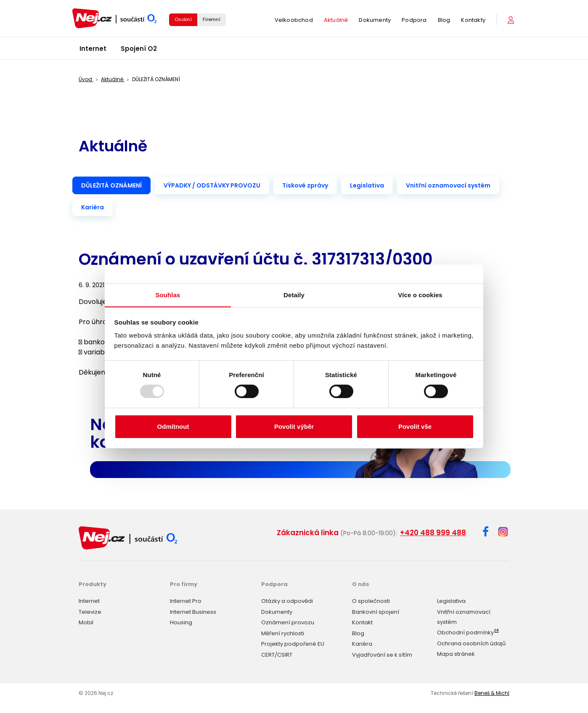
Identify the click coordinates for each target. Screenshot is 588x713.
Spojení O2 (139, 50)
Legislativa (367, 185)
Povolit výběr (294, 426)
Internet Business (193, 611)
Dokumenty (375, 21)
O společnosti (371, 601)
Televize (90, 611)
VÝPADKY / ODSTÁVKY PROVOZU (212, 185)
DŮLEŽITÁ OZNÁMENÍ (111, 185)
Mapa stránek (456, 654)
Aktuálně (336, 21)
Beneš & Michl (492, 692)
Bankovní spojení (376, 611)
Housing (181, 622)
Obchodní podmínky (465, 632)
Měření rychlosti (283, 632)
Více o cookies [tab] (420, 294)
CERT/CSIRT (277, 654)
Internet (93, 50)
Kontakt (362, 622)
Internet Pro (186, 601)
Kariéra (93, 207)
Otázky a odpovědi (287, 601)
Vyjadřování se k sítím (382, 654)
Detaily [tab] (294, 294)
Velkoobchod (294, 21)
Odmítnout (173, 426)
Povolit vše (415, 426)
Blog (444, 21)
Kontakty (473, 21)
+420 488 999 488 (433, 533)
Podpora (414, 21)
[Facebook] (486, 533)
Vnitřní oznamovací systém (448, 185)
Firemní (212, 20)
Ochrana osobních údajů (471, 643)
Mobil (86, 622)
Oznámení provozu (288, 622)
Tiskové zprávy (305, 185)
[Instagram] (503, 532)
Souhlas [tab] (168, 294)
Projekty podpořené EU (293, 643)
